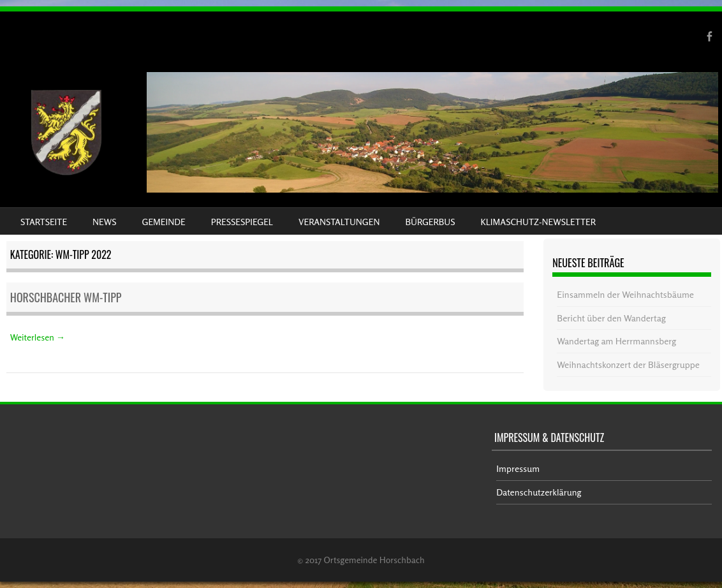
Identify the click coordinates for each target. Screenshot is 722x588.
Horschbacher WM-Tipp (66, 297)
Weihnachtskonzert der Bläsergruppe (628, 364)
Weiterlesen (38, 337)
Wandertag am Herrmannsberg (616, 341)
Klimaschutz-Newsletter (538, 222)
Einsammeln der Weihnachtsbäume (625, 294)
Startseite (44, 222)
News (104, 222)
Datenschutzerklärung (539, 492)
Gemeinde (164, 222)
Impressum (518, 468)
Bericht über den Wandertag (611, 318)
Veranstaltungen (339, 222)
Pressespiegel (242, 222)
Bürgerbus (430, 222)
